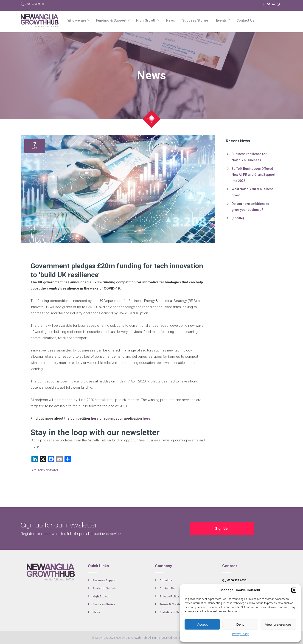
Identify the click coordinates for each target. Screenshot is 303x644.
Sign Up (222, 529)
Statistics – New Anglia (175, 612)
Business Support (105, 580)
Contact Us (245, 20)
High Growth (146, 20)
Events (221, 20)
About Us (166, 580)
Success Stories (195, 20)
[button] (294, 590)
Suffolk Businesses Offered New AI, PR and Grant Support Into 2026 (253, 175)
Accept (202, 624)
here (95, 418)
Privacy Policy (240, 634)
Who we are (77, 20)
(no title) (238, 218)
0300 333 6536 (32, 4)
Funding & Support (111, 20)
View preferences (278, 624)
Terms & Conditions (173, 604)
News (170, 20)
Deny (240, 624)
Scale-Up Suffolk (104, 588)
